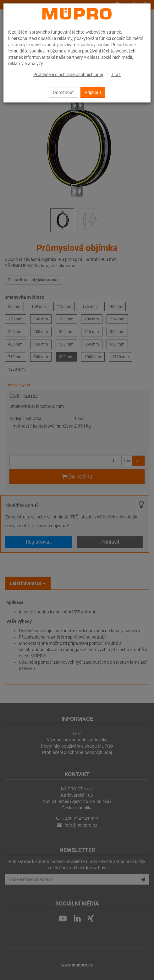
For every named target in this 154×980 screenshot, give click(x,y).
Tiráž (116, 75)
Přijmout (93, 92)
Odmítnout (63, 92)
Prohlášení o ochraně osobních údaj (68, 75)
